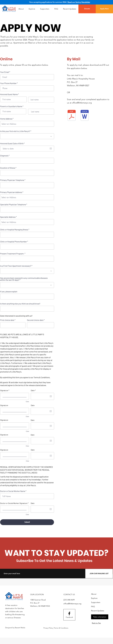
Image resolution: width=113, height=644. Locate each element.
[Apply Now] (104, 9)
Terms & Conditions (42, 377)
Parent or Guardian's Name (11, 106)
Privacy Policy (48, 628)
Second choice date (35, 320)
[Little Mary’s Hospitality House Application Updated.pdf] (72, 116)
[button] (32, 9)
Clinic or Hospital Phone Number (14, 242)
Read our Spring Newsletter (79, 2)
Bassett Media (20, 628)
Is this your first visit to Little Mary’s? (15, 131)
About (94, 594)
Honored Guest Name (9, 94)
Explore (94, 598)
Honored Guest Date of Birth (13, 143)
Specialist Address (8, 217)
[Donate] (87, 9)
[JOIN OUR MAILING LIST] (99, 574)
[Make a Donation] (100, 617)
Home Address (6, 119)
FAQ (93, 606)
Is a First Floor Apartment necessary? (16, 266)
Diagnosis (4, 156)
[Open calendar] (51, 149)
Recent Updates (98, 611)
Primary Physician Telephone (12, 180)
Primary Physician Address (11, 192)
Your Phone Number (8, 83)
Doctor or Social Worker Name (13, 491)
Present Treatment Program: (12, 254)
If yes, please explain (9, 292)
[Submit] (27, 522)
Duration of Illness (8, 168)
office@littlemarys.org (82, 103)
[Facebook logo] (69, 613)
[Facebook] (69, 617)
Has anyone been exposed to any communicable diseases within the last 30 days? (24, 279)
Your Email (5, 72)
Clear (27, 402)
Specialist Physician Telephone (13, 205)
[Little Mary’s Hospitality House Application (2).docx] (85, 116)
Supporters (96, 602)
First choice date (7, 320)
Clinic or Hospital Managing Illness (14, 230)
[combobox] (27, 124)
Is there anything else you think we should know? (20, 304)
